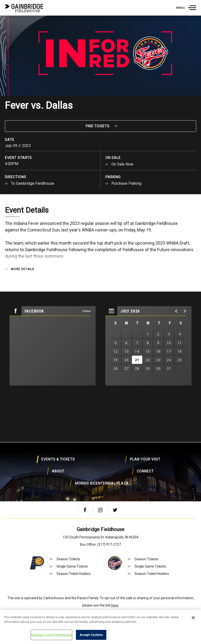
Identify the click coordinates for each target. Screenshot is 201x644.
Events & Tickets (44, 463)
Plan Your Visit (102, 463)
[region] (148, 346)
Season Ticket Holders (74, 574)
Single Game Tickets (72, 566)
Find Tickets (98, 126)
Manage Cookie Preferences (51, 635)
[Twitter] (116, 510)
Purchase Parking (126, 183)
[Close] (193, 618)
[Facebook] (87, 510)
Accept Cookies (91, 635)
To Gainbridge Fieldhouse (33, 183)
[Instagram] (102, 510)
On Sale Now (122, 164)
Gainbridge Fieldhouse (24, 8)
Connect (73, 480)
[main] (100, 206)
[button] (176, 311)
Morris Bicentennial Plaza (131, 480)
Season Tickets (68, 559)
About (160, 463)
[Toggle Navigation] (186, 8)
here (115, 605)
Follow (87, 311)
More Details (23, 269)
